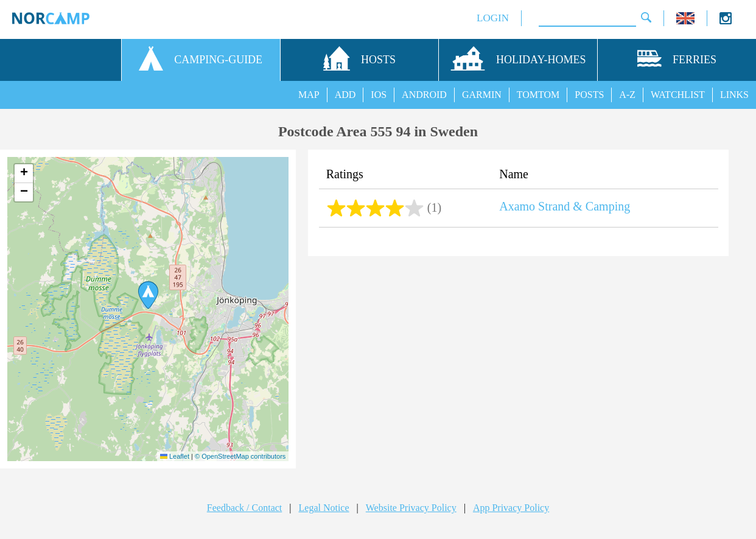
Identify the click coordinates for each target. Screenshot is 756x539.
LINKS (734, 95)
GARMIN (482, 95)
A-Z (627, 95)
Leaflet (175, 456)
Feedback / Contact (245, 508)
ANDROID (424, 95)
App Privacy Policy (511, 508)
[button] (148, 295)
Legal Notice (324, 508)
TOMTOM (538, 95)
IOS (379, 95)
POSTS (589, 95)
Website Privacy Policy (411, 508)
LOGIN (493, 18)
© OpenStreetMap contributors (240, 456)
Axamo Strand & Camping (565, 206)
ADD (345, 95)
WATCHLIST (678, 95)
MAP (309, 95)
